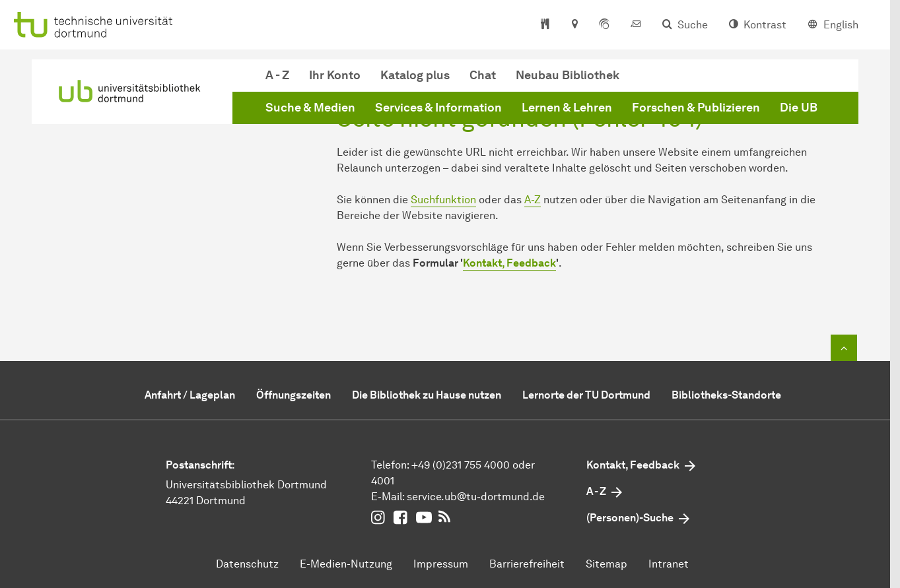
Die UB (799, 108)
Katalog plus (415, 75)
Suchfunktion (443, 200)
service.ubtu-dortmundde (476, 497)
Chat (483, 75)
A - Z (277, 75)
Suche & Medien (310, 108)
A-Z (533, 200)
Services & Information (438, 108)
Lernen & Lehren (567, 108)
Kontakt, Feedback (509, 263)
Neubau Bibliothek (568, 75)
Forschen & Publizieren (696, 108)
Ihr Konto (335, 75)
